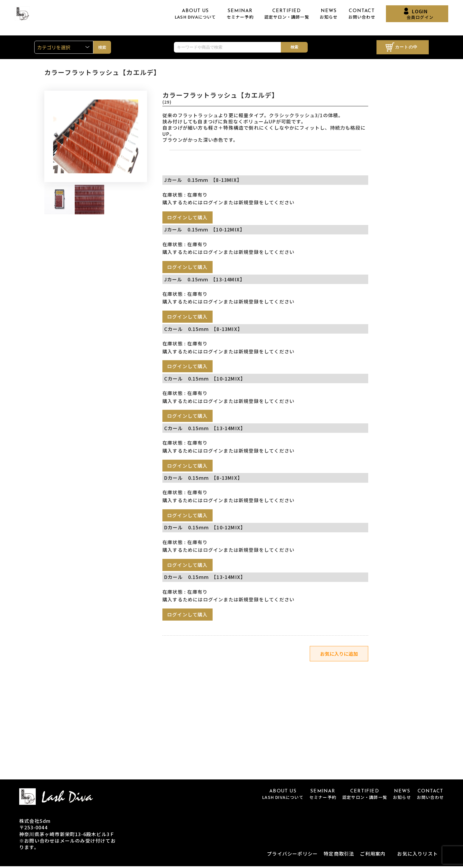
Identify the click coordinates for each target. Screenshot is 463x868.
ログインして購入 (188, 217)
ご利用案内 (373, 855)
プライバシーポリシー (292, 855)
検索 (294, 47)
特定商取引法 (339, 855)
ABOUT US (195, 14)
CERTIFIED (287, 14)
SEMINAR (240, 14)
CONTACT (362, 14)
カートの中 (406, 47)
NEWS (329, 14)
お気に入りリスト (418, 855)
